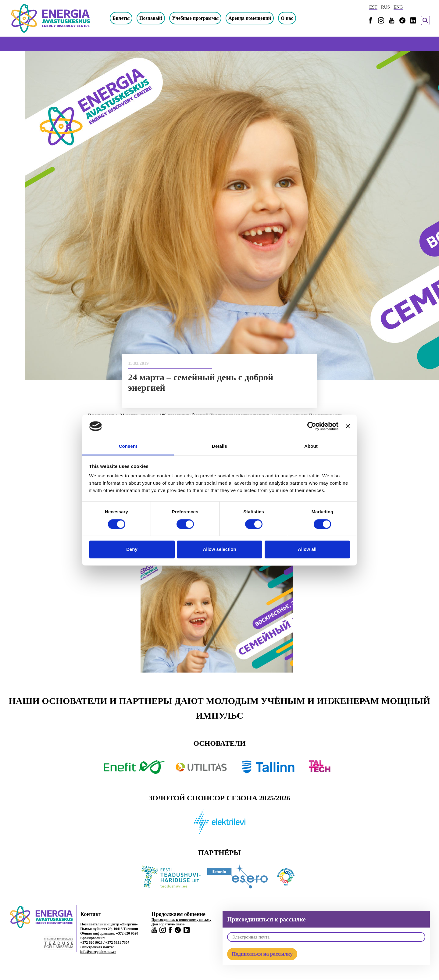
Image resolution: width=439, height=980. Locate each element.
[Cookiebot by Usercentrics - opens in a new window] (312, 426)
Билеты (121, 18)
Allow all (307, 549)
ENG (398, 7)
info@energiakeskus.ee (98, 952)
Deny (132, 549)
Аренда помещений (250, 18)
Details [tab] (220, 446)
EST (373, 7)
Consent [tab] (128, 446)
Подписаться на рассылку (262, 954)
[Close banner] (348, 426)
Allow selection (219, 549)
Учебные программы (195, 18)
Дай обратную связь (168, 924)
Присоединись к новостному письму (182, 920)
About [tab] (311, 446)
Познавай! (151, 18)
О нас (287, 18)
